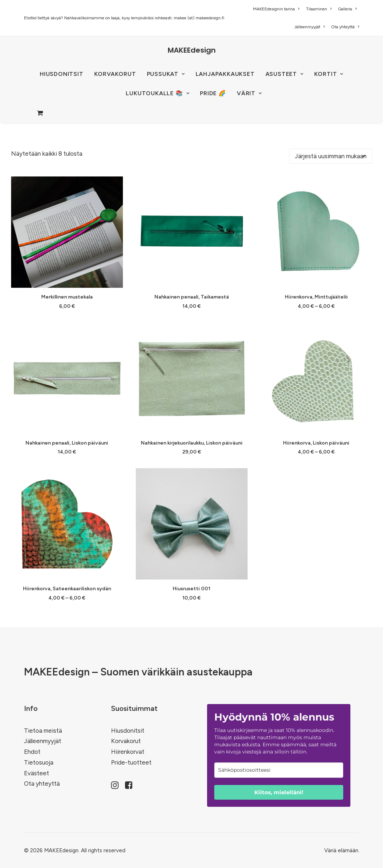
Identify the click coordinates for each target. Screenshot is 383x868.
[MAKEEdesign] (192, 50)
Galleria (347, 9)
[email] (279, 770)
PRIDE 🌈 (213, 93)
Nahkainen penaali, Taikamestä (192, 297)
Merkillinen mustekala (67, 297)
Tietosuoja (39, 762)
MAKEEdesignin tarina (276, 9)
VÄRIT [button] (249, 93)
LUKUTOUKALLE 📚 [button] (157, 93)
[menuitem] (277, 9)
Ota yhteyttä (345, 27)
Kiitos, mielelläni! (279, 792)
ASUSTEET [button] (284, 74)
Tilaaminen (319, 9)
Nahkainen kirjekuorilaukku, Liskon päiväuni (192, 443)
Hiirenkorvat (128, 752)
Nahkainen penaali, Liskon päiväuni (67, 443)
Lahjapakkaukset (225, 74)
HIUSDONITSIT (62, 74)
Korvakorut (126, 741)
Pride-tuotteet (131, 762)
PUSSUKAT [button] (166, 74)
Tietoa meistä (43, 731)
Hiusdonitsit (128, 731)
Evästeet (37, 773)
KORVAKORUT (115, 74)
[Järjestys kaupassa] (331, 156)
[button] (67, 232)
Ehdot (32, 752)
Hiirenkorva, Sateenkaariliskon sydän (67, 589)
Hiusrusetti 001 (191, 589)
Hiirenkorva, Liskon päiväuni (316, 443)
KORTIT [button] (329, 74)
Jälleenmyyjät (309, 27)
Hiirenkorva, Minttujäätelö (316, 297)
